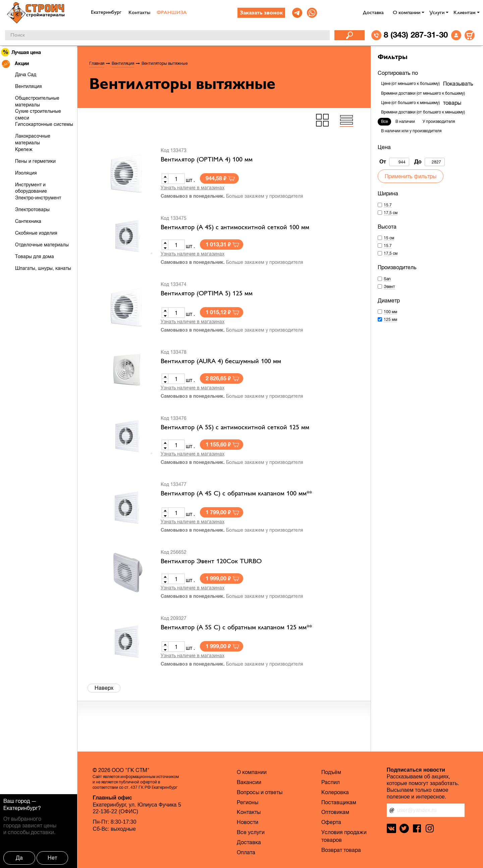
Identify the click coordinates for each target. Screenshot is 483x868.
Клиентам (465, 13)
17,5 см (391, 213)
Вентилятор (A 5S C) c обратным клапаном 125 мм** (236, 628)
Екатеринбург (21, 808)
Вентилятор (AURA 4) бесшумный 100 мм (221, 361)
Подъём (331, 772)
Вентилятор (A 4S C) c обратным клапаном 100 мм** (236, 494)
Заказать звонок (261, 13)
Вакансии (249, 782)
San (387, 279)
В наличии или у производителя (411, 131)
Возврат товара (341, 850)
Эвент (389, 287)
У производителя (439, 122)
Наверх (104, 688)
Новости (248, 822)
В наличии (405, 122)
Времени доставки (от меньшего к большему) (423, 93)
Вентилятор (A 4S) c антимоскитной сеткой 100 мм (235, 228)
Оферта (331, 822)
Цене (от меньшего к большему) (410, 84)
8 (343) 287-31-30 (416, 35)
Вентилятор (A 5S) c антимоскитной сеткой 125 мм (235, 428)
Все (384, 122)
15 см (389, 238)
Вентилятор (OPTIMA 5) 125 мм (207, 294)
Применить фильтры (411, 176)
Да (19, 858)
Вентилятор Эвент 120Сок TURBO (211, 562)
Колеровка (335, 792)
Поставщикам (339, 802)
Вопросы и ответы (260, 792)
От (394, 162)
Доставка (373, 13)
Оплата (246, 852)
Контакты (139, 13)
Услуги (437, 13)
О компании (407, 13)
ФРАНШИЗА (172, 13)
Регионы (248, 802)
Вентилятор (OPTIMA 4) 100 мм (207, 160)
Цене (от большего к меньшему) (410, 103)
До (430, 162)
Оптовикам (335, 812)
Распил (331, 782)
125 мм (390, 320)
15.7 (388, 205)
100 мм (390, 312)
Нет (52, 858)
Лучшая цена (21, 52)
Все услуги (251, 832)
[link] (297, 13)
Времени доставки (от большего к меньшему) (423, 112)
